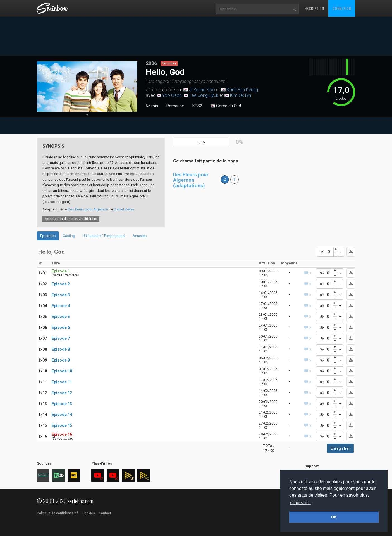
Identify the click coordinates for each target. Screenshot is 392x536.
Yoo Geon (172, 95)
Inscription (314, 8)
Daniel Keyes (124, 209)
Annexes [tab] (140, 236)
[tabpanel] (87, 87)
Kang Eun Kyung (242, 90)
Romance (175, 106)
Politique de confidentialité (58, 513)
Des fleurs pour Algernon (88, 209)
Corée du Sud (226, 106)
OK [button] (334, 517)
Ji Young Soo (202, 90)
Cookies (89, 513)
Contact (105, 513)
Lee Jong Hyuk (204, 95)
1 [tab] (87, 115)
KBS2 (197, 106)
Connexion (342, 8)
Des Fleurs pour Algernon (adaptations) (191, 180)
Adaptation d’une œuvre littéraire (71, 219)
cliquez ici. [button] (300, 503)
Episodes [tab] (48, 236)
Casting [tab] (69, 236)
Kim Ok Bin (241, 95)
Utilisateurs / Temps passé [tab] (104, 236)
